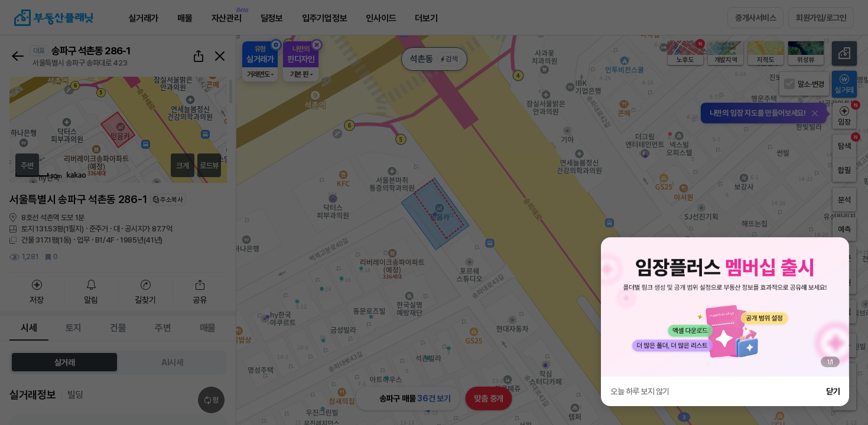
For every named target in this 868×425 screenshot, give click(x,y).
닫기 (833, 391)
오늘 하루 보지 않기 (640, 391)
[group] (725, 307)
